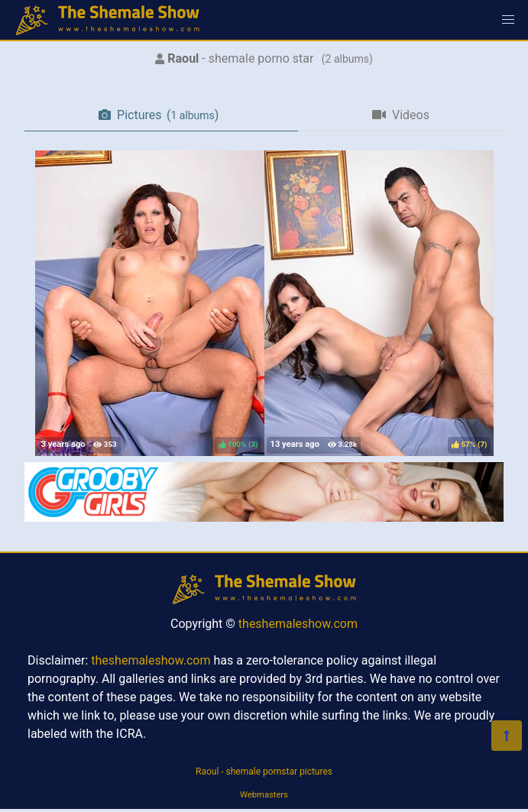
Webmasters (264, 795)
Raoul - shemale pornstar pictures (264, 772)
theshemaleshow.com (298, 624)
